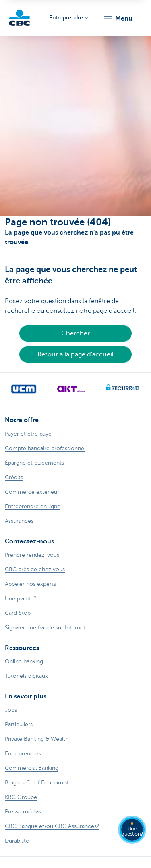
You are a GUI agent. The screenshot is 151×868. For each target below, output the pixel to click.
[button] (118, 19)
